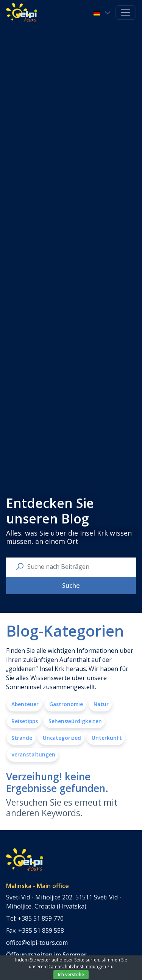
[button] (103, 12)
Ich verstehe (71, 975)
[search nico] (77, 567)
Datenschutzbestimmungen (77, 967)
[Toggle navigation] (126, 13)
